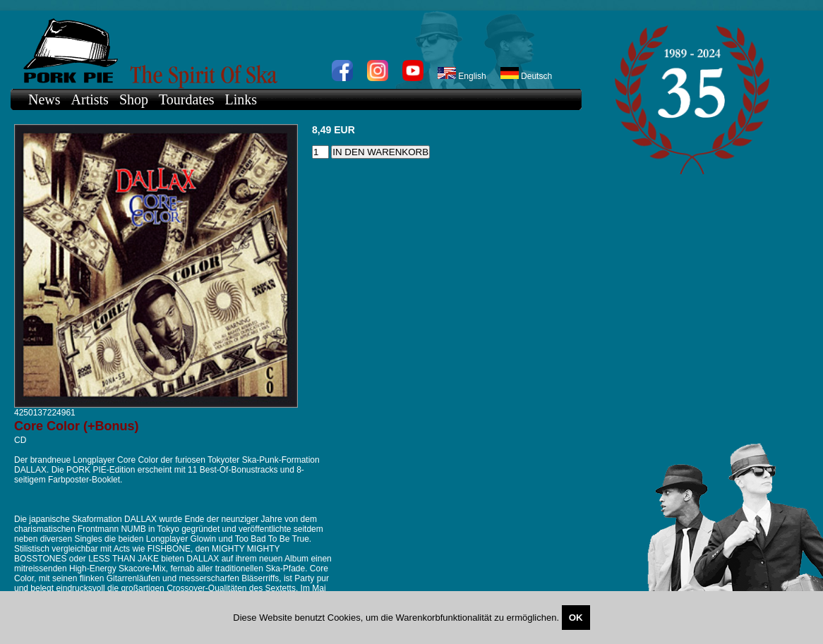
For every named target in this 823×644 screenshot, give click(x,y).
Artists (90, 99)
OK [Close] (576, 618)
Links (241, 99)
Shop (134, 99)
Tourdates (187, 99)
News (44, 99)
